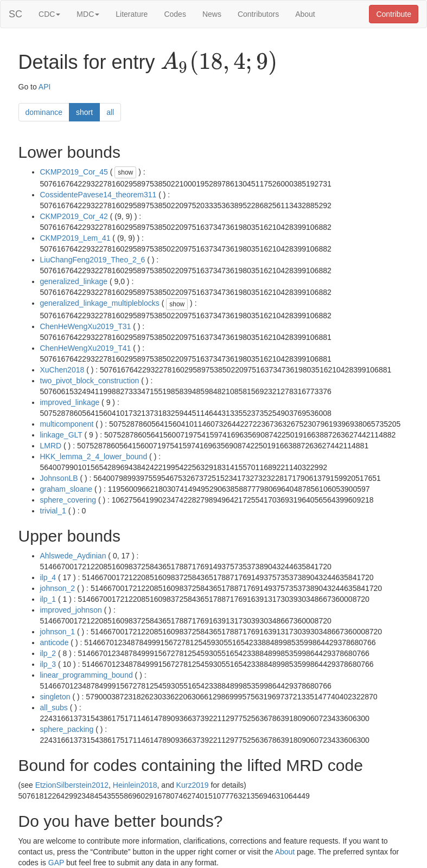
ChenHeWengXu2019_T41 (86, 348)
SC (15, 14)
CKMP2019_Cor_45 (74, 172)
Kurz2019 (193, 785)
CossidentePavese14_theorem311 (98, 195)
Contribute (394, 14)
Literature (132, 14)
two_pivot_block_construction (90, 381)
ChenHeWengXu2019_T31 (86, 326)
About (305, 14)
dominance (44, 112)
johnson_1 (58, 632)
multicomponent (67, 424)
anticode (55, 642)
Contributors (258, 14)
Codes (175, 14)
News (212, 14)
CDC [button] (49, 14)
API (45, 87)
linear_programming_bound (87, 675)
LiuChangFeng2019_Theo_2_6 (93, 260)
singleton (55, 697)
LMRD (51, 446)
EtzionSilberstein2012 (72, 785)
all (110, 112)
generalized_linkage (74, 281)
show (125, 172)
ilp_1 (48, 599)
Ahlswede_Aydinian (73, 556)
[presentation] (219, 63)
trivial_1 (53, 511)
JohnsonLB (59, 478)
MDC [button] (88, 14)
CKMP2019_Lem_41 (75, 238)
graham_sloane (66, 489)
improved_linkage (70, 402)
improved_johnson (71, 610)
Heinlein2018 (135, 785)
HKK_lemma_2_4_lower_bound (94, 456)
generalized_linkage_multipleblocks (100, 303)
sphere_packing (67, 729)
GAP (56, 863)
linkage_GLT (61, 435)
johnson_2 (58, 588)
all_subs (54, 708)
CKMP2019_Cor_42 (74, 216)
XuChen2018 (62, 370)
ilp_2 (48, 653)
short (84, 112)
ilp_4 (48, 577)
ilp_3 (48, 664)
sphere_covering (68, 500)
